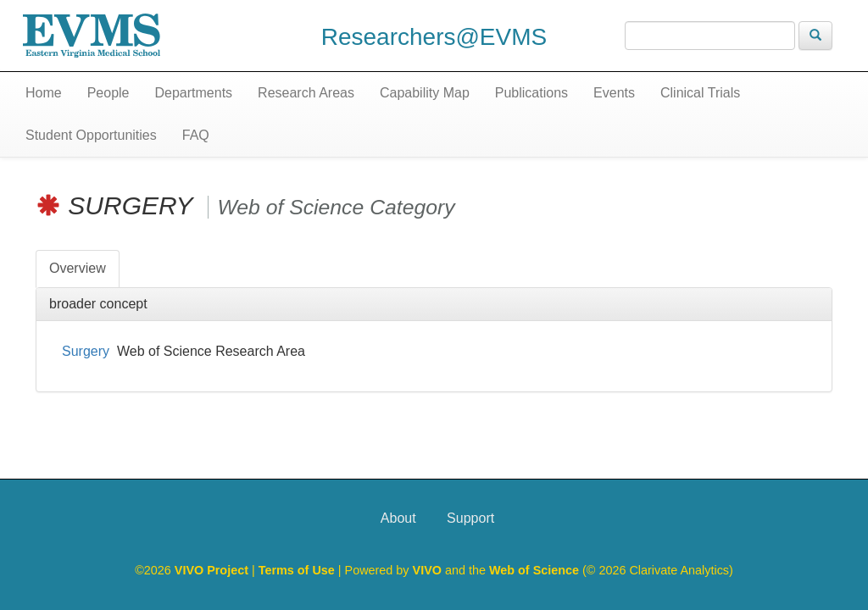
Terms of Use (298, 570)
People (108, 93)
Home (44, 93)
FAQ (196, 135)
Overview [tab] (78, 268)
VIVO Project (213, 570)
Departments (194, 93)
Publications (531, 93)
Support (470, 518)
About (398, 518)
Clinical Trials (700, 93)
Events (614, 93)
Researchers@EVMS (434, 37)
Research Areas (306, 93)
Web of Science (534, 570)
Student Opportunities (91, 135)
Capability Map (425, 93)
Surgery (86, 351)
